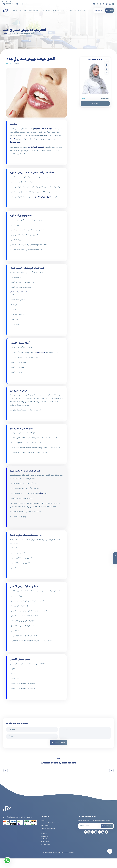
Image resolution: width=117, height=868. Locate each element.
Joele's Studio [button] (68, 10)
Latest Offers (99, 10)
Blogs (11, 33)
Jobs (31, 10)
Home (15, 10)
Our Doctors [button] (46, 10)
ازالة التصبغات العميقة (43, 129)
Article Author (95, 60)
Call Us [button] (77, 10)
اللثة (41, 493)
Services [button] (36, 10)
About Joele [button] (23, 10)
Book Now (109, 10)
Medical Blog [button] (57, 10)
